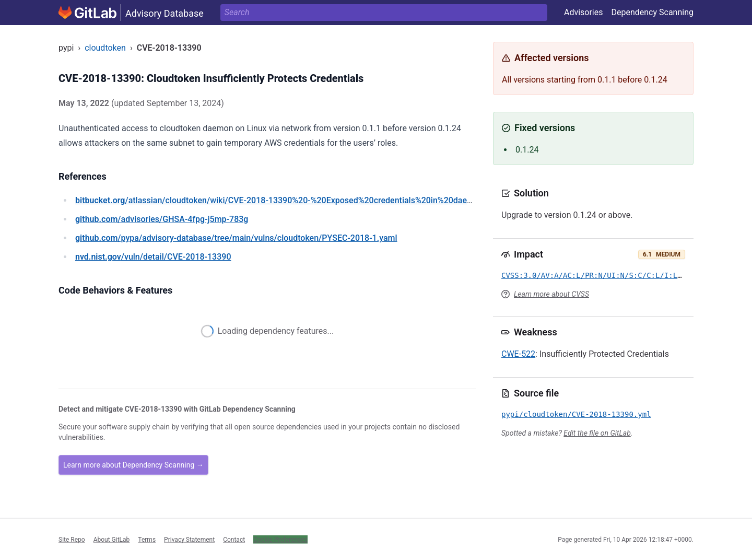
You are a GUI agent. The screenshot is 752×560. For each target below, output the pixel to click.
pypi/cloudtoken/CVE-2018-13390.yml (576, 414)
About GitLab (112, 539)
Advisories (584, 12)
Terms (147, 539)
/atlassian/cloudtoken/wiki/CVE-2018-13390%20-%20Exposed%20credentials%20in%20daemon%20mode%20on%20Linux (328, 200)
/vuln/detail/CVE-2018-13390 (153, 257)
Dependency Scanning (652, 12)
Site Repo (72, 539)
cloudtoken (105, 48)
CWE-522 (518, 354)
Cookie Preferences (280, 539)
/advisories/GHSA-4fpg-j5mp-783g (162, 219)
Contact (234, 539)
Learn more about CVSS (551, 294)
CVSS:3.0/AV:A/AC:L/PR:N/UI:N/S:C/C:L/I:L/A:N (598, 275)
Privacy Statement (189, 539)
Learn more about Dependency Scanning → (133, 465)
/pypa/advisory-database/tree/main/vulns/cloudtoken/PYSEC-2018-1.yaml (236, 238)
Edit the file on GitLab (597, 433)
